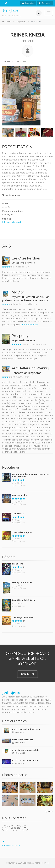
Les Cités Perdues (26, 258)
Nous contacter (11, 846)
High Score (18, 564)
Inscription (28, 3)
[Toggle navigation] (49, 13)
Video (22, 62)
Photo (8, 62)
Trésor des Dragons (22, 532)
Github (27, 674)
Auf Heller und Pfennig (30, 368)
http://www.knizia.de (12, 222)
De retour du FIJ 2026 (23, 740)
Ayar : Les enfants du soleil (25, 750)
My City (18, 292)
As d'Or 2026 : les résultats (25, 760)
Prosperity (20, 336)
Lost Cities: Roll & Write (24, 600)
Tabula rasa (18, 514)
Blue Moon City (19, 495)
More (49, 812)
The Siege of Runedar (23, 617)
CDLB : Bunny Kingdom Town (26, 729)
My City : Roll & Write (22, 582)
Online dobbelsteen (30, 325)
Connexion (45, 3)
